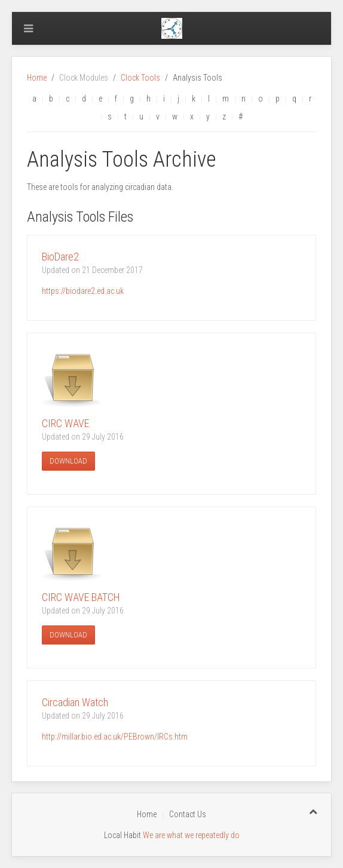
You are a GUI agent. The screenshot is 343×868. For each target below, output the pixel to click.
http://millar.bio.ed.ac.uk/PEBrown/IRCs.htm (115, 737)
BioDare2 (60, 257)
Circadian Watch (75, 702)
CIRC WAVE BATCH (81, 597)
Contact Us (188, 814)
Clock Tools (140, 78)
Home (37, 78)
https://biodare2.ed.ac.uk (83, 291)
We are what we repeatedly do (191, 835)
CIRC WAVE (65, 423)
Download (68, 461)
